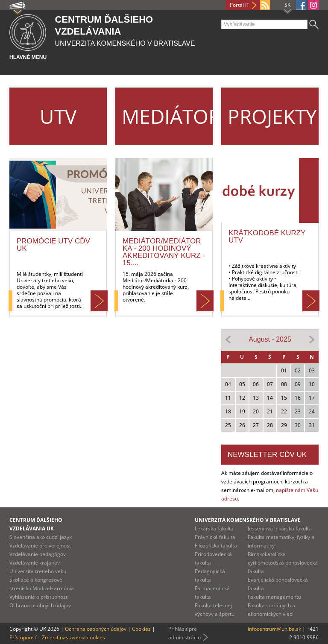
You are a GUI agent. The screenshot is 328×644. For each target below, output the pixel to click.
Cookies (141, 629)
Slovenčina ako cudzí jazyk (41, 537)
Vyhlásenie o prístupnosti (39, 597)
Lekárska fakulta (214, 528)
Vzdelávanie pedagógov (38, 554)
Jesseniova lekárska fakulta (280, 528)
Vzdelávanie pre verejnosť (40, 546)
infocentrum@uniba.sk (274, 629)
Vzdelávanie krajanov (35, 563)
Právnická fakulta (215, 537)
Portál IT (240, 5)
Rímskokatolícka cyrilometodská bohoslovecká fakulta (283, 563)
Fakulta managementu (274, 597)
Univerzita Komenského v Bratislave (248, 520)
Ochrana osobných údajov (40, 605)
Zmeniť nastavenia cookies (73, 637)
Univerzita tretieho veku (38, 571)
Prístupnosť (23, 637)
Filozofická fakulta (216, 546)
